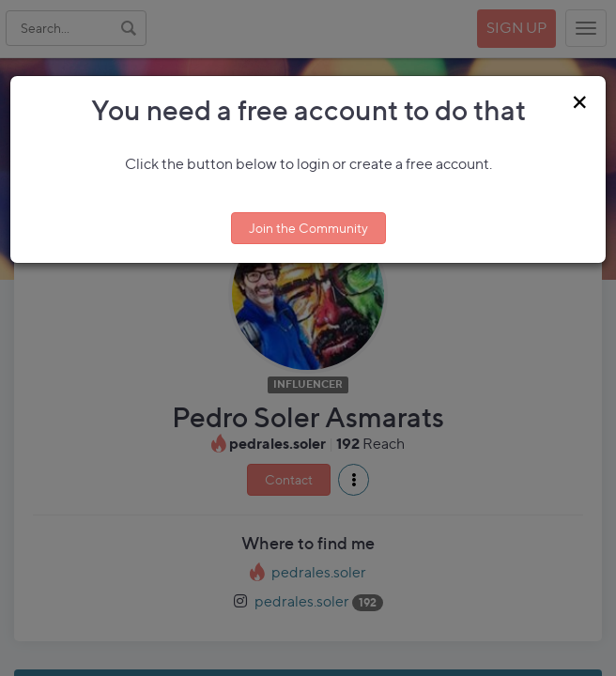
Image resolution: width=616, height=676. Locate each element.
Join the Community (308, 228)
